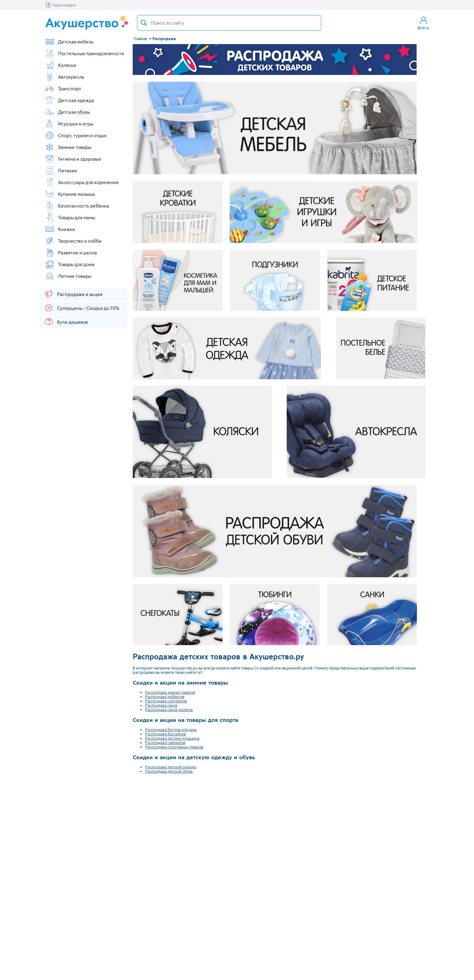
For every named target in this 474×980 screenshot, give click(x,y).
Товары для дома (70, 264)
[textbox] (229, 23)
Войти (423, 23)
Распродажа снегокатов (166, 701)
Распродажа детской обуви (169, 771)
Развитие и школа (71, 253)
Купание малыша (70, 194)
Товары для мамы (70, 217)
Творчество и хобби (73, 241)
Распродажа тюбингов (165, 697)
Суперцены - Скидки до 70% (82, 308)
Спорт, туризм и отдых (76, 135)
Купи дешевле (66, 322)
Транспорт (63, 89)
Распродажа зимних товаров (170, 692)
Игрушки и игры (69, 124)
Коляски (60, 65)
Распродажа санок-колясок (169, 710)
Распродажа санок (161, 705)
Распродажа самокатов (165, 743)
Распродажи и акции (73, 294)
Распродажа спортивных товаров (174, 747)
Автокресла (64, 77)
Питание (61, 171)
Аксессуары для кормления (82, 182)
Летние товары (68, 276)
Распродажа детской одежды (171, 767)
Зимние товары (68, 147)
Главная (140, 39)
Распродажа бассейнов (165, 734)
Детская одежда (69, 100)
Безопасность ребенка (77, 206)
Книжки (60, 229)
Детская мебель (69, 42)
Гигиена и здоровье (73, 159)
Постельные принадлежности (84, 53)
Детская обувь (67, 112)
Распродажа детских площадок (172, 738)
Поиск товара (144, 23)
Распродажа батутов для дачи (171, 730)
